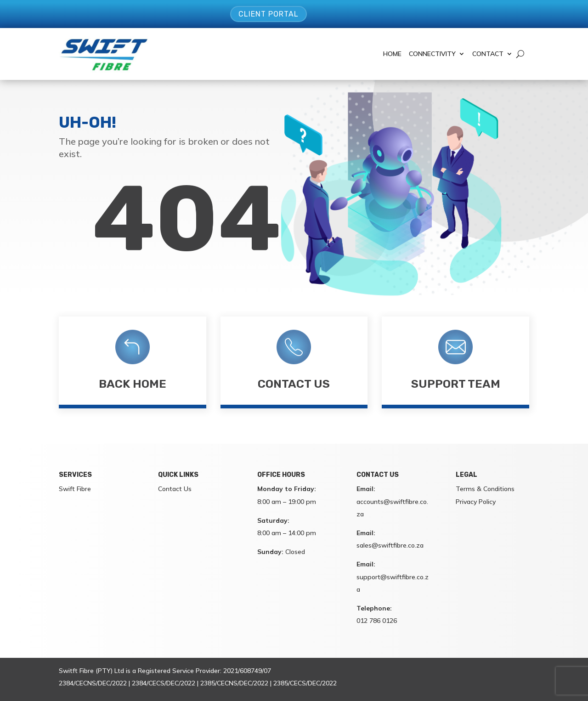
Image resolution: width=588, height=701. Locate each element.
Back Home (133, 384)
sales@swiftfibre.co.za (390, 545)
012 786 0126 (377, 621)
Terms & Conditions (485, 489)
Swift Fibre (75, 489)
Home (392, 54)
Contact (488, 54)
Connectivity (432, 54)
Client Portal (269, 14)
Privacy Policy (476, 502)
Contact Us (294, 384)
